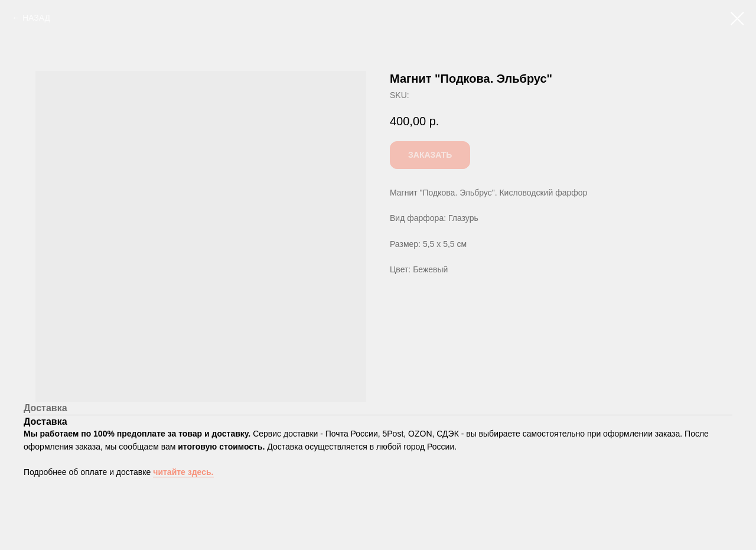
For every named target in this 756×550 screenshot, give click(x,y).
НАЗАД (36, 18)
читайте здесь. (183, 472)
